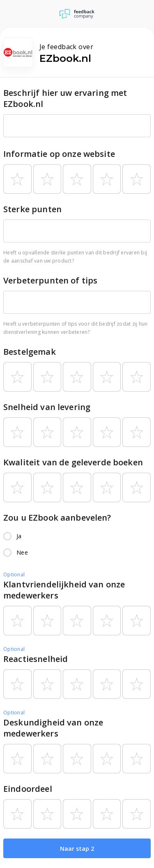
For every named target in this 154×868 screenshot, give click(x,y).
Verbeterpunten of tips (50, 280)
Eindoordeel (28, 789)
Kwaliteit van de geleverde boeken (73, 462)
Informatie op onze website (59, 154)
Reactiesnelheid (36, 659)
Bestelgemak (30, 352)
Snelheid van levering (47, 407)
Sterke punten (32, 209)
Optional (14, 575)
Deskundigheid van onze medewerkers (53, 728)
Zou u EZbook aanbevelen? (57, 518)
